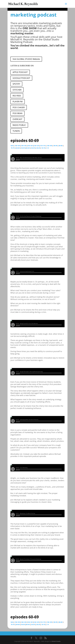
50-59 (23, 148)
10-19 (43, 148)
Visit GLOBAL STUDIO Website (26, 59)
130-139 (30, 146)
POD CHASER (19, 107)
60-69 (18, 148)
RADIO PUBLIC (19, 125)
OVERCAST (17, 119)
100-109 (49, 146)
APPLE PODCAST (20, 72)
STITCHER (17, 90)
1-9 (48, 148)
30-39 (33, 148)
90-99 (55, 146)
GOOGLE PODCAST (21, 78)
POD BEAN (17, 113)
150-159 (17, 146)
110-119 (43, 146)
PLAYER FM (18, 102)
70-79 (13, 148)
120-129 (36, 146)
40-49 (28, 148)
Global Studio (56, 641)
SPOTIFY (16, 84)
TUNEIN (16, 131)
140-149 (24, 146)
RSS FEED (17, 96)
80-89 (61, 146)
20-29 (38, 148)
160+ (12, 146)
